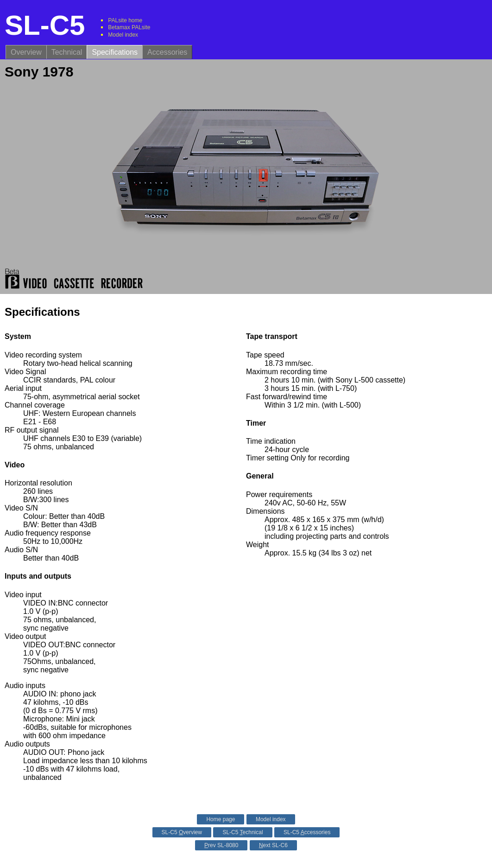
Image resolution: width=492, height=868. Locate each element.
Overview (26, 52)
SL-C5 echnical (243, 832)
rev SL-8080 (221, 845)
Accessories (167, 52)
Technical (67, 52)
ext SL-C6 (273, 845)
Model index (123, 35)
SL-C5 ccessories (307, 832)
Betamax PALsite (129, 27)
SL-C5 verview (182, 832)
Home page (221, 819)
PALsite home (125, 20)
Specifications (115, 52)
